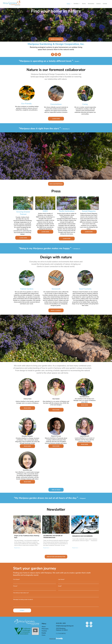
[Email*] (78, 589)
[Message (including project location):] (56, 604)
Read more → (18, 548)
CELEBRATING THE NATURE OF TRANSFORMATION (53, 537)
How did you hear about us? (21, 593)
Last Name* (61, 579)
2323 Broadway (61, 628)
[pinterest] (59, 55)
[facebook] (53, 55)
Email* (60, 586)
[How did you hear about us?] (56, 596)
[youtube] (91, 626)
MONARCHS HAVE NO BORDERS (82, 536)
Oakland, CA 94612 (62, 630)
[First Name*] (35, 582)
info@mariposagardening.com (65, 626)
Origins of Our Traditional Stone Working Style (27, 537)
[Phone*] (35, 589)
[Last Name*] (78, 582)
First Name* (16, 579)
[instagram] (56, 55)
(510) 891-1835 (61, 623)
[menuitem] (69, 4)
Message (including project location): (23, 599)
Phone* (15, 586)
